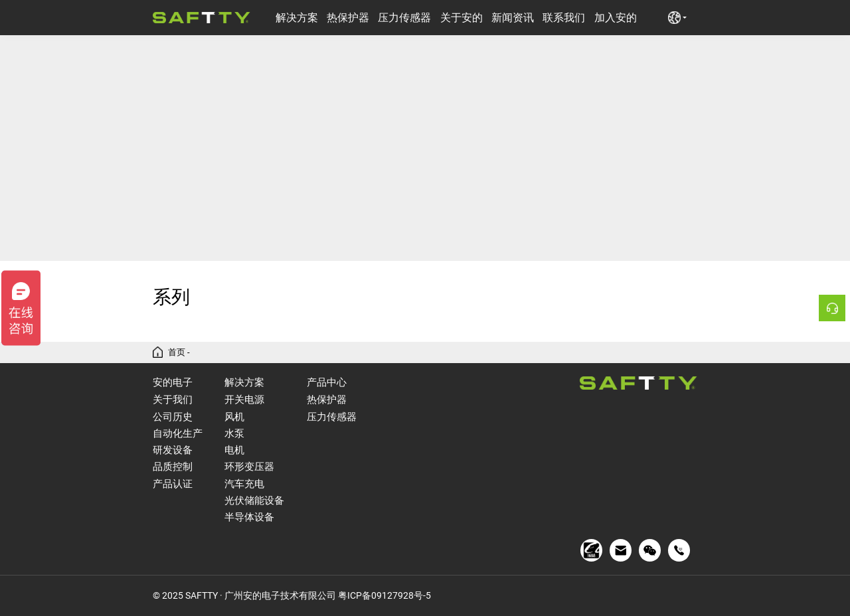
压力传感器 (404, 18)
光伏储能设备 (254, 501)
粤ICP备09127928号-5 (384, 595)
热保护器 (348, 18)
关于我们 (173, 400)
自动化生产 (178, 433)
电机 (234, 450)
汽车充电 (244, 484)
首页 (177, 352)
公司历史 (173, 417)
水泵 (234, 433)
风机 (234, 417)
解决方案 (297, 18)
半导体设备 (249, 517)
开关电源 (244, 400)
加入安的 (616, 18)
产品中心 (327, 382)
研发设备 (173, 450)
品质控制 (173, 467)
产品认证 (173, 484)
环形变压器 (249, 467)
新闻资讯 (513, 18)
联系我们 (564, 18)
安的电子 (173, 382)
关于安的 (462, 18)
